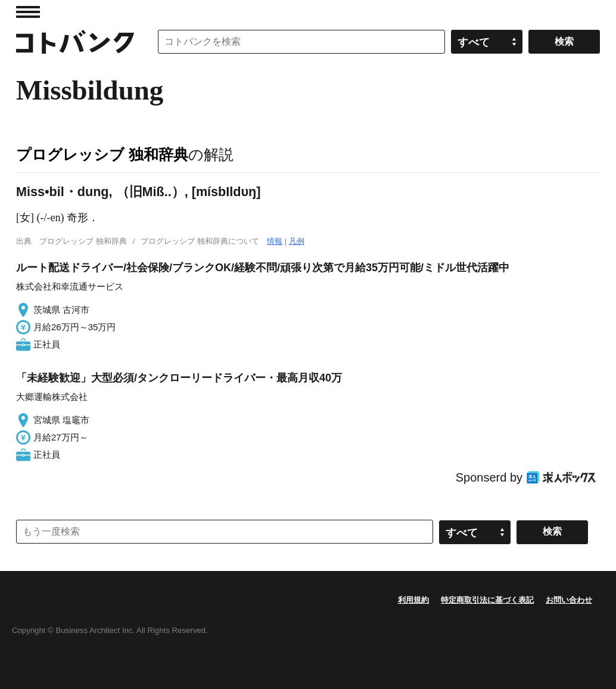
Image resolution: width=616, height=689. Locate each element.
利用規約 (413, 600)
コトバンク (75, 42)
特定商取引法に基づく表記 (487, 600)
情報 (275, 241)
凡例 (297, 241)
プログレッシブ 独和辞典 (102, 154)
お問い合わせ (569, 600)
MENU (28, 12)
